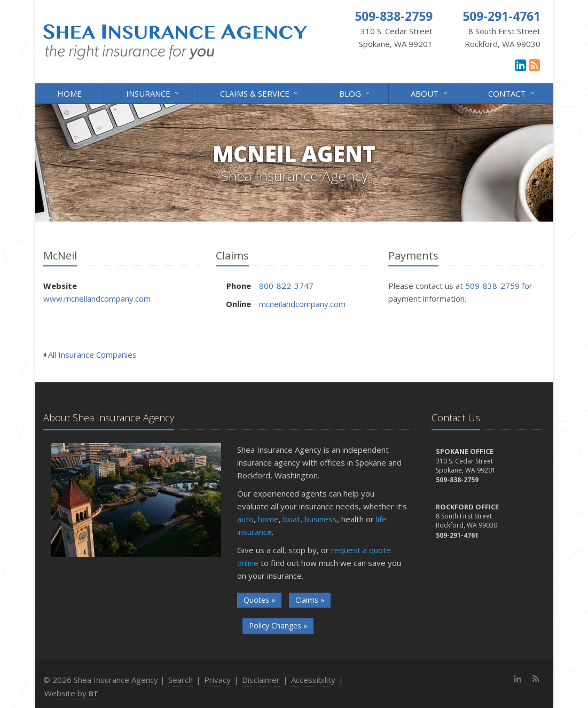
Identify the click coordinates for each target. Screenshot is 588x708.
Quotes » (259, 600)
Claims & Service (260, 93)
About (430, 93)
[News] (534, 65)
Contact (512, 93)
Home (69, 93)
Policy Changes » (278, 626)
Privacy (217, 680)
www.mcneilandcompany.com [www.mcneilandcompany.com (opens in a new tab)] (97, 298)
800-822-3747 (286, 286)
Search (181, 680)
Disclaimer (261, 680)
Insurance (153, 93)
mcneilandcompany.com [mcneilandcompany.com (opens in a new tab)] (302, 304)
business (321, 519)
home (268, 519)
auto (245, 519)
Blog (355, 93)
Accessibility (313, 680)
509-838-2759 (492, 286)
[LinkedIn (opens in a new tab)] (520, 65)
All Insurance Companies (90, 355)
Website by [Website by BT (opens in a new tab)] (71, 693)
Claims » (310, 600)
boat (292, 519)
